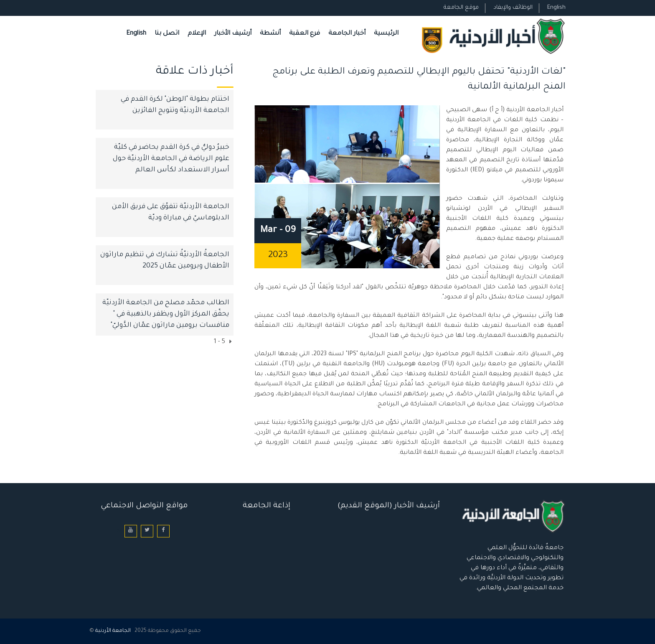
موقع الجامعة (461, 8)
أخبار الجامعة (347, 34)
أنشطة (270, 34)
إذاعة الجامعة (267, 506)
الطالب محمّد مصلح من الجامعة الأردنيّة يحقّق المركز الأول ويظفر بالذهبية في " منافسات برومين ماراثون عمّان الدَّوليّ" (166, 314)
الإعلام (197, 34)
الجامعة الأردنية (113, 631)
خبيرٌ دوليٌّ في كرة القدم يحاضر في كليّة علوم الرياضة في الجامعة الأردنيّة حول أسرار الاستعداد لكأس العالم (171, 159)
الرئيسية (386, 34)
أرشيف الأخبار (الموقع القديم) (389, 506)
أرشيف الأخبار (233, 34)
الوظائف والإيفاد (513, 8)
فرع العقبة (305, 34)
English (556, 8)
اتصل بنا (167, 34)
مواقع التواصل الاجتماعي (144, 506)
